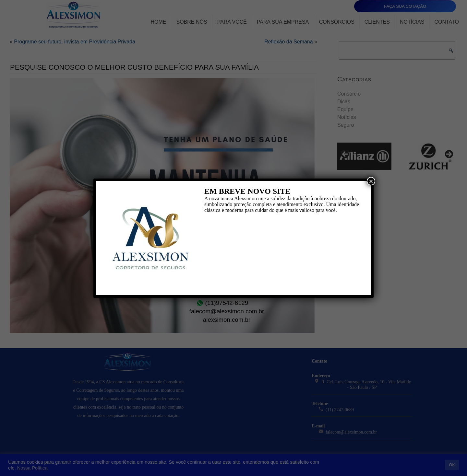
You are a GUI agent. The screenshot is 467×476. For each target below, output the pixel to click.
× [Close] (371, 181)
